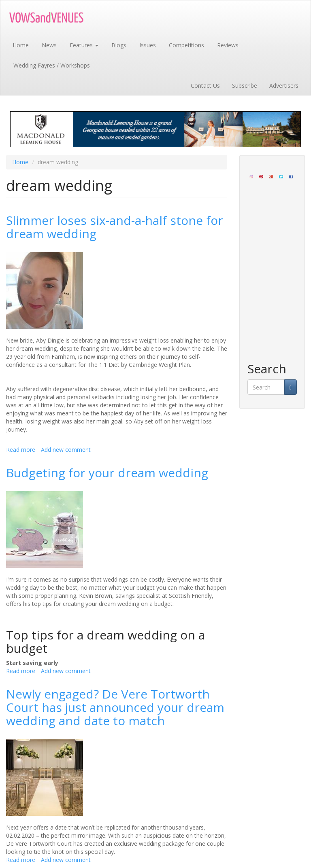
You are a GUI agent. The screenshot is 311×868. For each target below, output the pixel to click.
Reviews (228, 45)
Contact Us (205, 86)
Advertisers (284, 86)
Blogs (119, 45)
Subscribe (245, 86)
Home (21, 45)
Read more (21, 450)
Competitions (186, 45)
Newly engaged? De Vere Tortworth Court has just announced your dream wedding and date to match (115, 707)
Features (84, 45)
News (49, 45)
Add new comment (66, 450)
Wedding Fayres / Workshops (52, 65)
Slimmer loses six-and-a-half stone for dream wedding (115, 227)
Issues (148, 45)
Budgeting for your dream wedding (107, 473)
